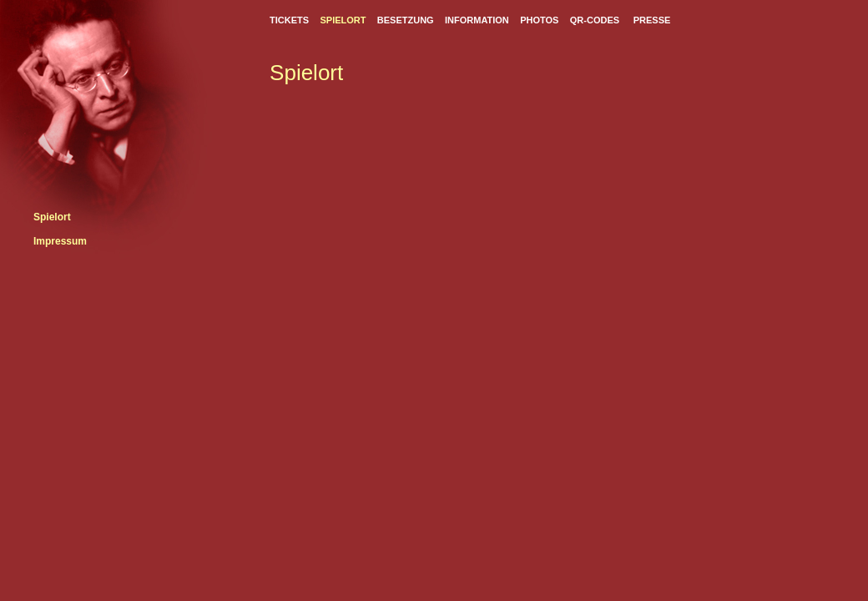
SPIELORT (343, 20)
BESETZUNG (406, 20)
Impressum (60, 241)
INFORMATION (477, 20)
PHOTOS (539, 20)
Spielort (52, 217)
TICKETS (289, 20)
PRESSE (652, 20)
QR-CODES (595, 20)
